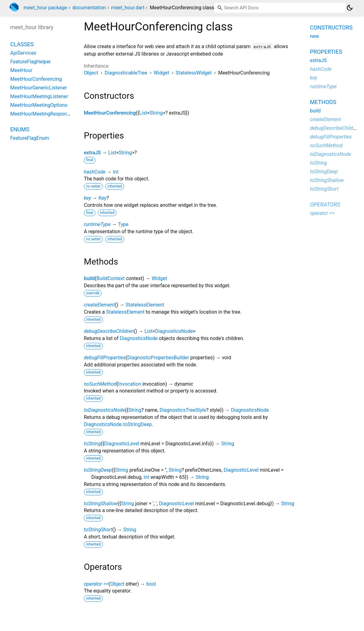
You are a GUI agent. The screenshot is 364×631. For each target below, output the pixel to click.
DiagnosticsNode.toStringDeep (118, 424)
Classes (22, 44)
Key (102, 198)
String (156, 113)
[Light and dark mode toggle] (350, 8)
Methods (323, 102)
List (143, 113)
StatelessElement (145, 305)
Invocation (130, 384)
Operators (325, 204)
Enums (20, 129)
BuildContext (111, 278)
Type (123, 224)
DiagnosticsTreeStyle (183, 410)
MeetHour (21, 70)
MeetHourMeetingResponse (41, 114)
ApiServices (23, 53)
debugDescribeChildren (109, 331)
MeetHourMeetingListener (39, 96)
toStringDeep (98, 470)
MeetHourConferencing (110, 113)
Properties (326, 52)
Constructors (331, 27)
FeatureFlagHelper (31, 62)
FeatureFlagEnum (30, 138)
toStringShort (98, 530)
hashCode (95, 172)
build (89, 278)
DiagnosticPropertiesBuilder (158, 358)
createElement (99, 305)
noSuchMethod (100, 384)
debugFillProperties (105, 358)
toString (92, 444)
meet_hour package (45, 8)
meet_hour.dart (128, 8)
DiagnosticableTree (126, 73)
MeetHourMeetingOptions (39, 105)
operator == (96, 584)
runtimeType (97, 224)
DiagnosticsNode (174, 331)
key (87, 198)
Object (91, 73)
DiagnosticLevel (122, 444)
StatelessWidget (194, 73)
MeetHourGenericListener (39, 88)
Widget (162, 73)
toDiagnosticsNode (104, 410)
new (314, 36)
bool (151, 584)
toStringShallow (101, 504)
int (116, 172)
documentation (89, 8)
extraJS (92, 153)
